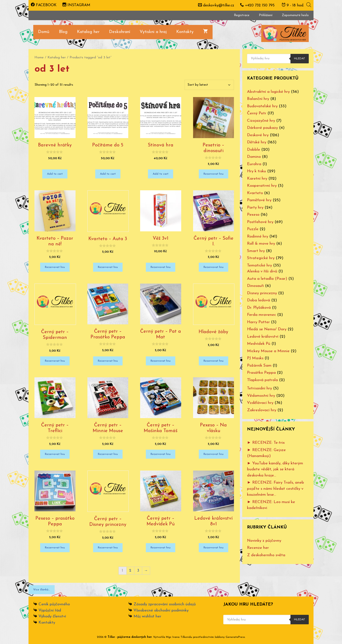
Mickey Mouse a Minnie (268, 351)
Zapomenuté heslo (295, 15)
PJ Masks (255, 358)
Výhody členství (52, 616)
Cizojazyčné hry (261, 121)
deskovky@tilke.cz (219, 5)
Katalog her (88, 32)
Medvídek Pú (259, 344)
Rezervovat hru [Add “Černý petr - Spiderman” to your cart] (55, 361)
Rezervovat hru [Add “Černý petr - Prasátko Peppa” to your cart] (108, 361)
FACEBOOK (44, 5)
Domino (254, 157)
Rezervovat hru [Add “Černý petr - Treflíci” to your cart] (55, 454)
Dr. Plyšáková (259, 308)
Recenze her (258, 548)
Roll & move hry (261, 244)
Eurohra (254, 164)
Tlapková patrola (262, 380)
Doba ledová (259, 300)
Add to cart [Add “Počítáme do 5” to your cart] (108, 174)
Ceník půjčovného (54, 604)
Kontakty (185, 32)
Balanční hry (258, 99)
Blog (63, 32)
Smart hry (256, 251)
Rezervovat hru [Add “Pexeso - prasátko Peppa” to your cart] (55, 548)
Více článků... (42, 590)
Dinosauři (255, 286)
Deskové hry (258, 135)
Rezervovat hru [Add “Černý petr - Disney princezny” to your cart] (108, 548)
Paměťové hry (259, 200)
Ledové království (263, 337)
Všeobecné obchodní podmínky (161, 610)
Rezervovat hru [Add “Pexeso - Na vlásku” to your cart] (214, 454)
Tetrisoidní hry (259, 388)
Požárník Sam (259, 366)
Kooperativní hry (262, 186)
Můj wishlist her (147, 616)
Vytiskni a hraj (153, 32)
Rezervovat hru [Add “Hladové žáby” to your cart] (214, 361)
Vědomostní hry (261, 396)
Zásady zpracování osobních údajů (165, 604)
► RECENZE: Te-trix (266, 443)
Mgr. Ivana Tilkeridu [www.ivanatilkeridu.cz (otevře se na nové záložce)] (179, 637)
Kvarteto (255, 193)
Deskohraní (120, 32)
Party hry (255, 208)
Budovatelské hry (262, 106)
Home (39, 58)
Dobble (254, 150)
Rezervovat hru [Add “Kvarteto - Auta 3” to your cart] (108, 267)
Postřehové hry (260, 222)
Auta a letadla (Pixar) (267, 279)
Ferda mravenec (261, 315)
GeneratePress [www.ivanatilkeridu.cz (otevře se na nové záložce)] (235, 637)
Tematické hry (259, 265)
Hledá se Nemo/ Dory (267, 329)
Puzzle (253, 229)
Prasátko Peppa (261, 373)
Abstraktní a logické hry (268, 92)
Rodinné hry (258, 236)
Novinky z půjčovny (264, 541)
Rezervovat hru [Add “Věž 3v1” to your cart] (161, 267)
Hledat (300, 59)
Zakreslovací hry (262, 410)
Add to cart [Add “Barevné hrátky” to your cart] (55, 174)
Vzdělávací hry (260, 403)
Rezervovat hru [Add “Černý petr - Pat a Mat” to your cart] (161, 361)
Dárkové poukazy (262, 128)
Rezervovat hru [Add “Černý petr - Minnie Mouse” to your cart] (108, 454)
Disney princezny (262, 293)
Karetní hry (257, 179)
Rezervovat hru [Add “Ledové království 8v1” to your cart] (214, 548)
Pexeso (253, 215)
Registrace (242, 15)
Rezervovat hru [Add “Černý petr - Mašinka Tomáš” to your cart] (161, 454)
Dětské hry (257, 142)
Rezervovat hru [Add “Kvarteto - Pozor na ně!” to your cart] (55, 267)
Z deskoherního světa (266, 555)
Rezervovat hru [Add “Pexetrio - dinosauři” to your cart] (214, 174)
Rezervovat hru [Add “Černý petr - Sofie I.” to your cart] (214, 267)
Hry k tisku (256, 171)
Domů (44, 32)
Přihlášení (266, 15)
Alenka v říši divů (262, 271)
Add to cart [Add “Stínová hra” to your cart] (161, 174)
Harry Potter (258, 322)
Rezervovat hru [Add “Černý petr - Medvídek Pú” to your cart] (161, 548)
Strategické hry (261, 258)
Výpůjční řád (50, 610)
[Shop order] (209, 85)
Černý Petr (257, 113)
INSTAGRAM (76, 5)
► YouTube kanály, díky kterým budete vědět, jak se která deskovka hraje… (275, 469)
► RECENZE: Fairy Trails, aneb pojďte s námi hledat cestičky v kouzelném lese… (275, 489)
